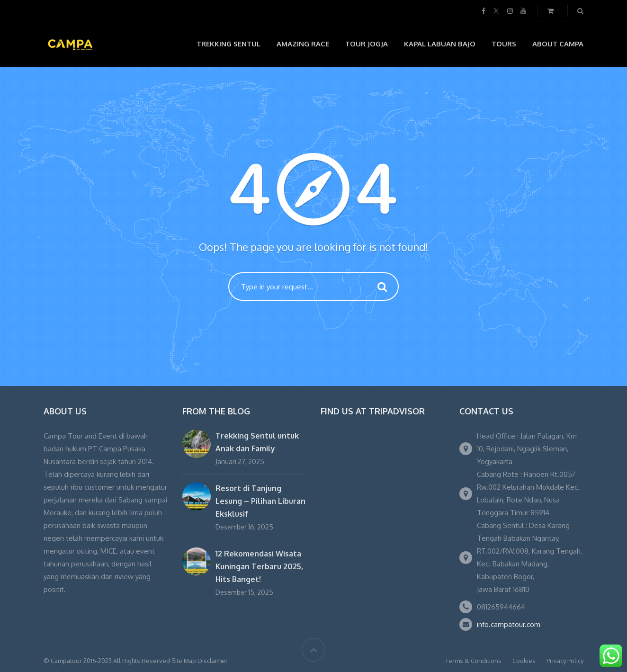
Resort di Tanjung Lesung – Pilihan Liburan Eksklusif (260, 501)
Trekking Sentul (228, 44)
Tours (504, 44)
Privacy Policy (565, 661)
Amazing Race (303, 44)
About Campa (558, 44)
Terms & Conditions (473, 661)
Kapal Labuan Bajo (440, 44)
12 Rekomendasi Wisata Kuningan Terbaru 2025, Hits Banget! (259, 566)
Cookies (524, 661)
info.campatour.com (509, 624)
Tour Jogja (367, 44)
